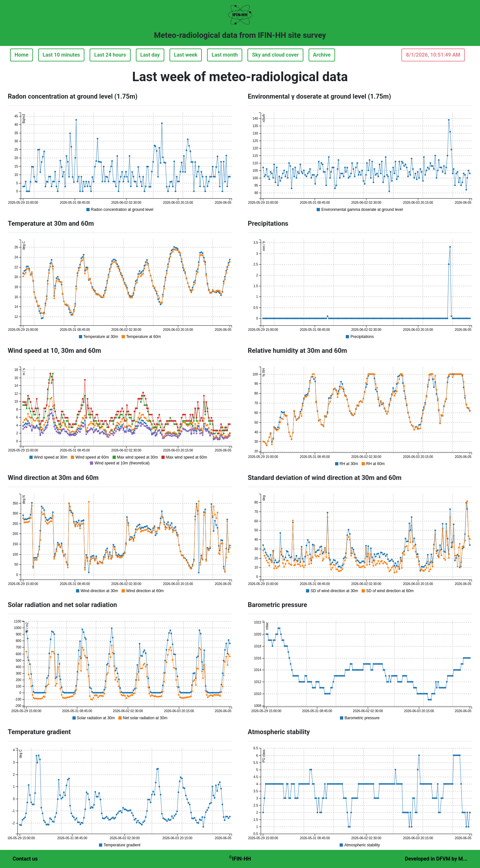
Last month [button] (225, 55)
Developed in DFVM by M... (436, 859)
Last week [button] (186, 55)
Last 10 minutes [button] (61, 55)
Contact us (25, 859)
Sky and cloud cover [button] (275, 55)
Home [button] (22, 55)
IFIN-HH (240, 858)
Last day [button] (150, 55)
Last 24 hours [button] (110, 55)
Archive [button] (322, 55)
